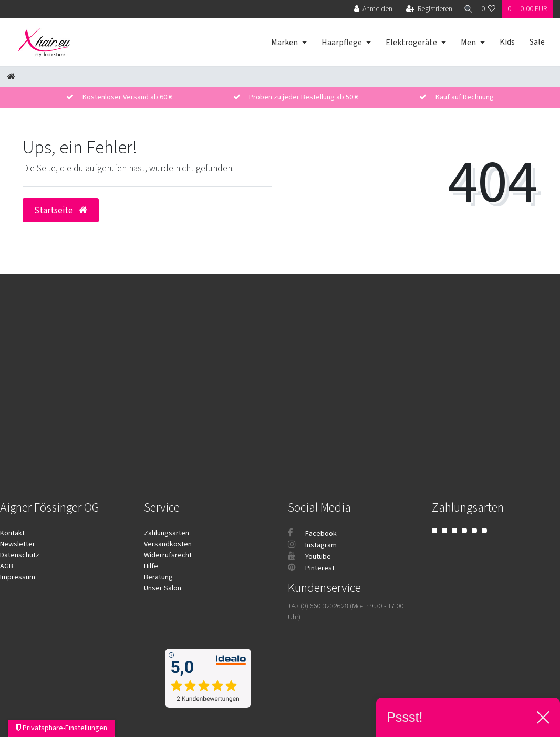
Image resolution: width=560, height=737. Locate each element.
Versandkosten (168, 544)
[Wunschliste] (489, 9)
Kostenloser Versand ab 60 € (127, 97)
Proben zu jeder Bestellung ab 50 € (304, 97)
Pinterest (311, 568)
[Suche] (465, 9)
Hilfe (151, 566)
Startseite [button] (61, 210)
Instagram (312, 545)
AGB (7, 566)
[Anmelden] (369, 9)
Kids (507, 42)
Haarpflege (342, 43)
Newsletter (18, 544)
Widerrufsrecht (168, 555)
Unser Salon (163, 588)
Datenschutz (20, 555)
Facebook (312, 534)
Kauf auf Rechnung (465, 97)
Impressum (18, 577)
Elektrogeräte (411, 43)
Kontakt (12, 533)
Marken (284, 43)
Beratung (158, 577)
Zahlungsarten (167, 533)
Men (468, 43)
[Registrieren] (425, 9)
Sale (537, 42)
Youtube (309, 557)
